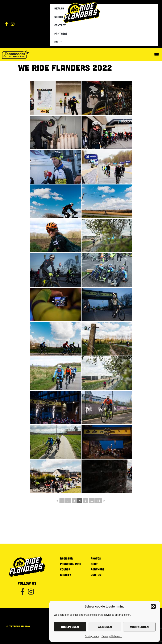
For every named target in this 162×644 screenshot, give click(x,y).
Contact (60, 25)
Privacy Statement (112, 636)
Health (59, 8)
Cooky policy (92, 636)
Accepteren (70, 627)
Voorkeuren (139, 627)
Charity (60, 17)
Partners (61, 34)
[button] (153, 606)
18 (99, 501)
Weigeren (105, 627)
